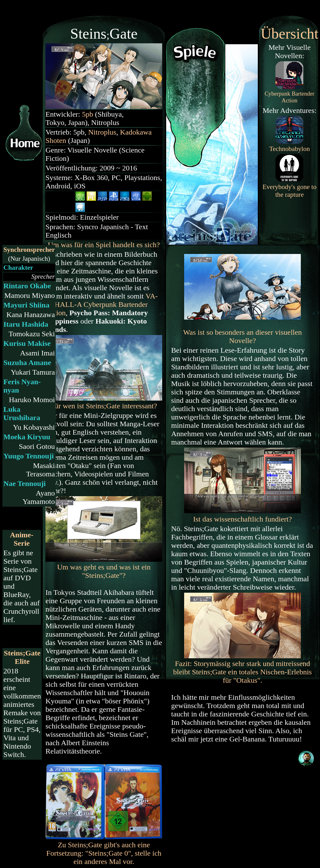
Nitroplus (102, 132)
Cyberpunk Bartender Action (102, 304)
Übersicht (290, 34)
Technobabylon (290, 149)
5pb (88, 114)
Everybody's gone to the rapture (289, 191)
